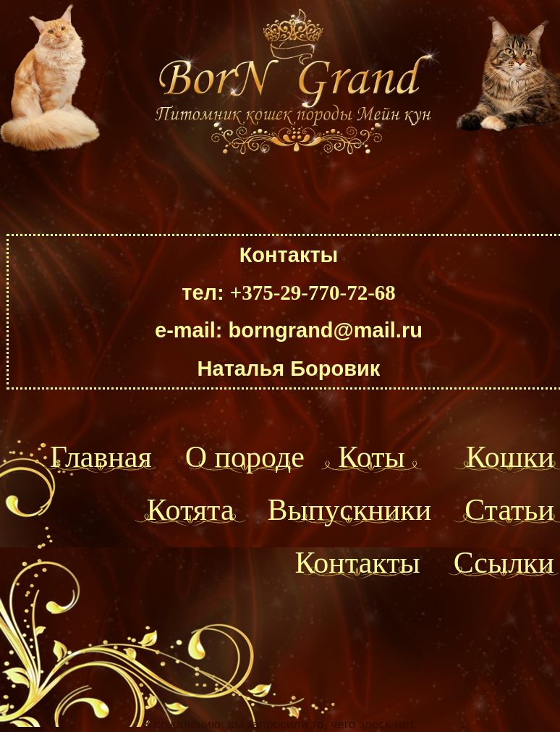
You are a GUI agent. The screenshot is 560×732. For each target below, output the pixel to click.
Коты (372, 457)
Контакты (357, 563)
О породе (245, 457)
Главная (101, 457)
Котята (191, 510)
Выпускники (350, 510)
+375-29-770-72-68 (313, 293)
